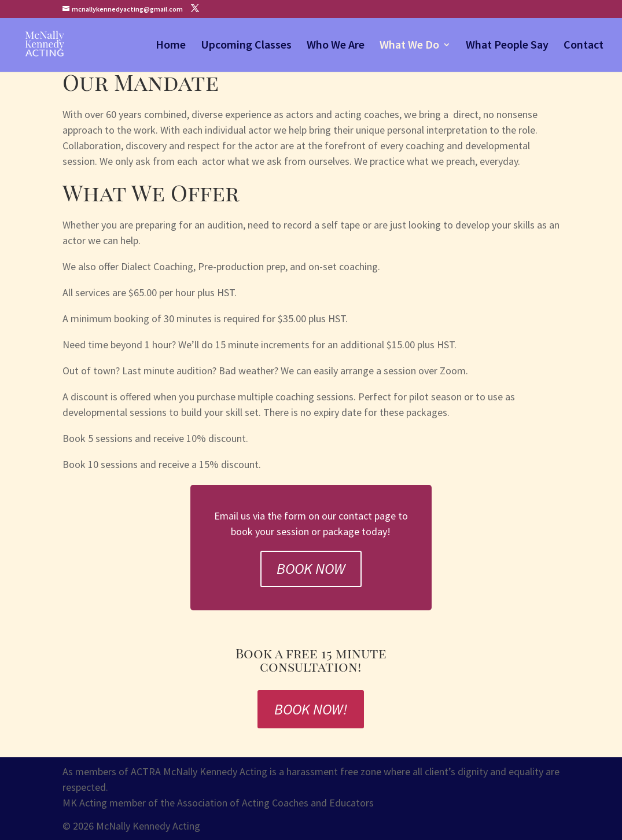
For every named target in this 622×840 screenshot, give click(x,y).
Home (171, 46)
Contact (584, 46)
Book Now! (311, 709)
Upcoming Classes (246, 46)
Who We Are (336, 46)
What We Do (409, 46)
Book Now (311, 568)
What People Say (507, 46)
